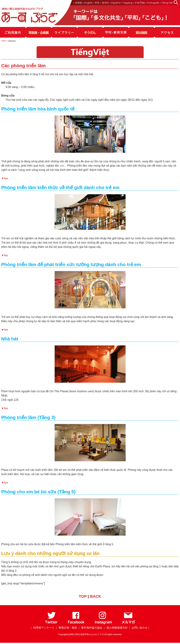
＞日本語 (77, 3)
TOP (3, 41)
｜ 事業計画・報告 (66, 628)
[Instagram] (103, 624)
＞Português (152, 3)
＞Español (115, 3)
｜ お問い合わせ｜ (139, 628)
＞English (87, 3)
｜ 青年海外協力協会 (90, 628)
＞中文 (96, 3)
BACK (96, 596)
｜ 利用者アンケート (42, 628)
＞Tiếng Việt (166, 3)
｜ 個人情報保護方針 (115, 628)
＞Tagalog (126, 3)
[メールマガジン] (128, 624)
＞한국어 (104, 3)
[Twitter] (51, 624)
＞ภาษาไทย (139, 3)
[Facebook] (76, 624)
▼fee (5, 178)
